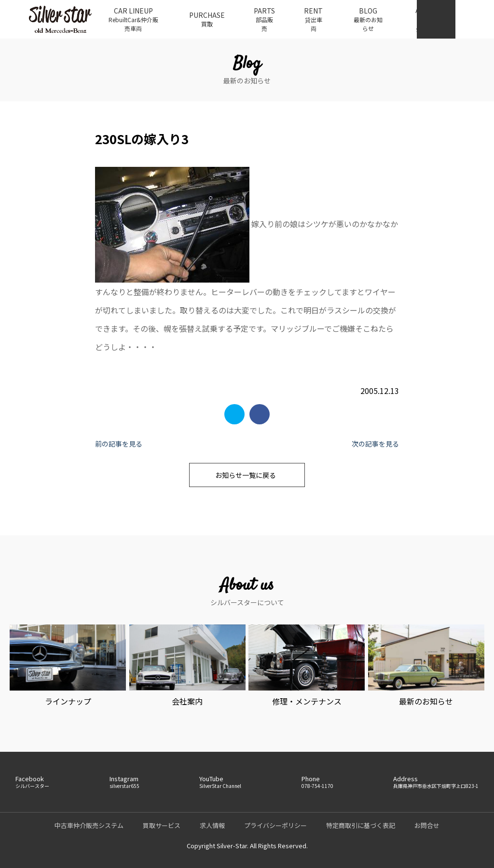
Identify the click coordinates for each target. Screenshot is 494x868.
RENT (313, 19)
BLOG (368, 19)
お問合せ (427, 825)
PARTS (264, 19)
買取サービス (162, 825)
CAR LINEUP (133, 19)
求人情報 (212, 825)
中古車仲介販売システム (89, 825)
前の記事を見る (119, 444)
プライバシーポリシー (275, 825)
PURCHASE (207, 19)
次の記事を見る (375, 444)
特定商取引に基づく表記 (361, 825)
